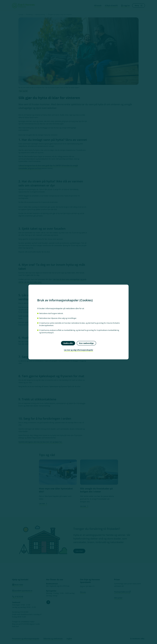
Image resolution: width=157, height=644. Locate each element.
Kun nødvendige (86, 343)
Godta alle (68, 343)
